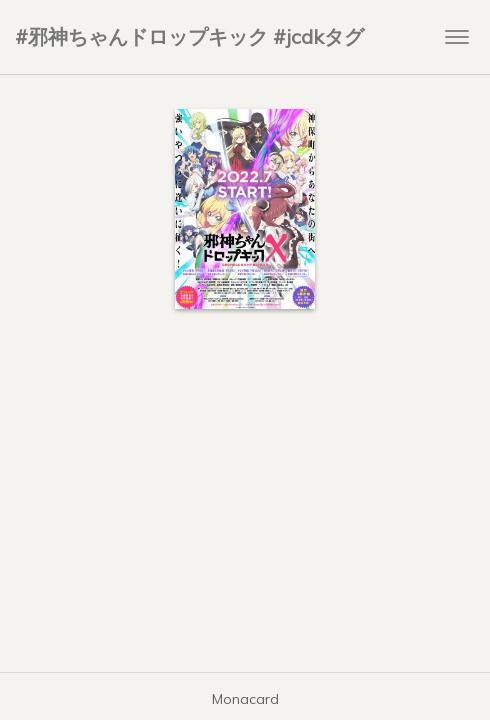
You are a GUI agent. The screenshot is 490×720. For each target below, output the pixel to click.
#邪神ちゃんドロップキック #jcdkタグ (189, 36)
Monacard (245, 699)
